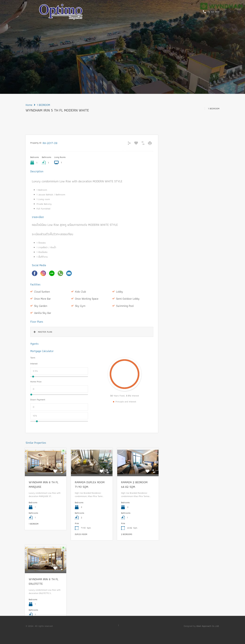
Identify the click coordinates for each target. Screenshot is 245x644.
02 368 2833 (213, 12)
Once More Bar (42, 299)
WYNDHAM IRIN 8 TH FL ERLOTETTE (44, 581)
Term (33, 358)
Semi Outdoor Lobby (128, 299)
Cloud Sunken (42, 292)
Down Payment (38, 400)
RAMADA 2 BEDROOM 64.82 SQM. (134, 484)
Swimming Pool (125, 306)
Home (29, 105)
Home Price (36, 382)
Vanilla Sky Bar (43, 313)
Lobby (120, 292)
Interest (34, 364)
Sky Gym (80, 306)
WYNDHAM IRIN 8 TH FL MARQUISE (44, 484)
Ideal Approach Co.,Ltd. (208, 626)
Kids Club (80, 292)
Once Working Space (87, 299)
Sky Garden (41, 306)
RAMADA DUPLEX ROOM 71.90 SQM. (90, 484)
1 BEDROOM (43, 105)
